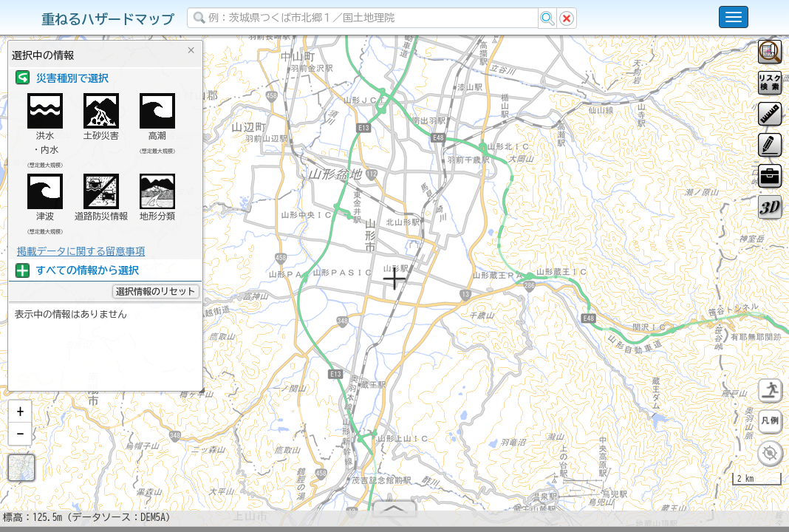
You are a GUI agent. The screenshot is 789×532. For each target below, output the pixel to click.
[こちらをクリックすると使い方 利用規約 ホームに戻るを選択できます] (734, 17)
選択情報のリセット (156, 291)
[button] (20, 417)
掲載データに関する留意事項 (81, 251)
